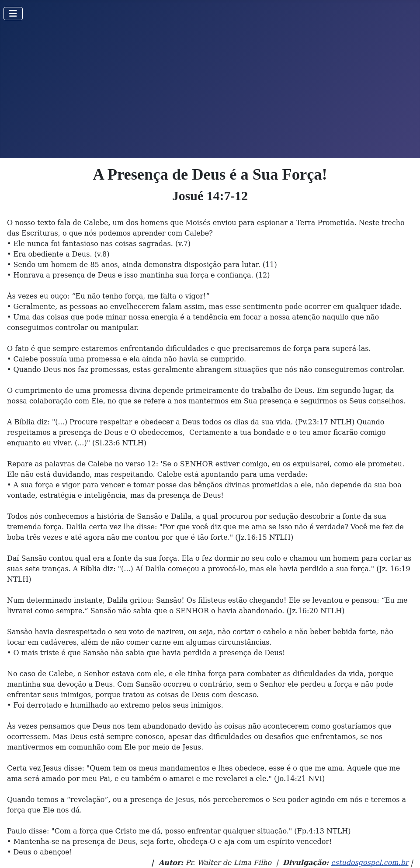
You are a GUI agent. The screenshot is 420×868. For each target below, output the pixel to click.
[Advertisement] (210, 93)
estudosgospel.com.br (370, 863)
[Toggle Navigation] (13, 14)
